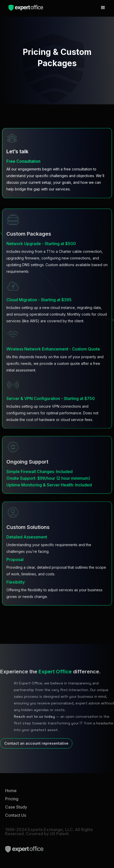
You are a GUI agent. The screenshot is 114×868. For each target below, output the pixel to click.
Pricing (12, 799)
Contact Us (16, 815)
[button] (103, 8)
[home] (25, 8)
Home (11, 791)
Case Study (16, 807)
